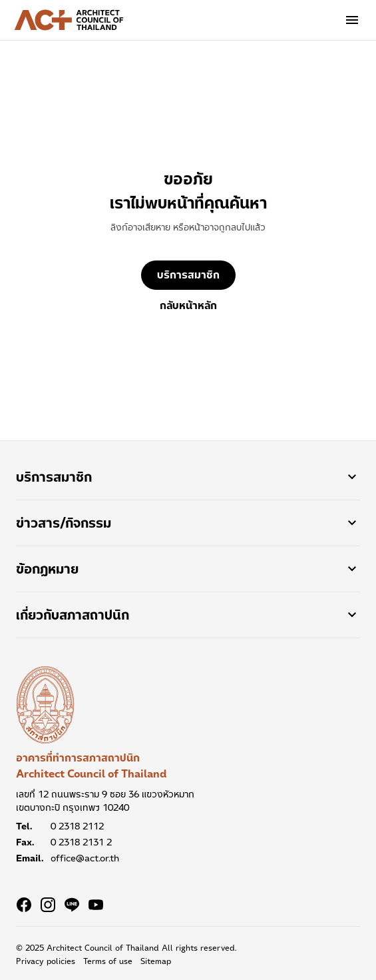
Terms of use (108, 961)
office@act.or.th (85, 858)
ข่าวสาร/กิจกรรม (188, 523)
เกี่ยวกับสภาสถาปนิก (188, 615)
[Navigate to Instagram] (48, 905)
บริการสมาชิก (188, 275)
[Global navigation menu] (352, 20)
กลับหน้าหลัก (188, 306)
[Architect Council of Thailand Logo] (69, 20)
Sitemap (156, 961)
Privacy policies (46, 961)
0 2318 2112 (77, 826)
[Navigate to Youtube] (96, 905)
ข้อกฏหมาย (188, 569)
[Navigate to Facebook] (24, 905)
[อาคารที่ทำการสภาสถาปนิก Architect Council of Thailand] (45, 705)
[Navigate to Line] (72, 905)
